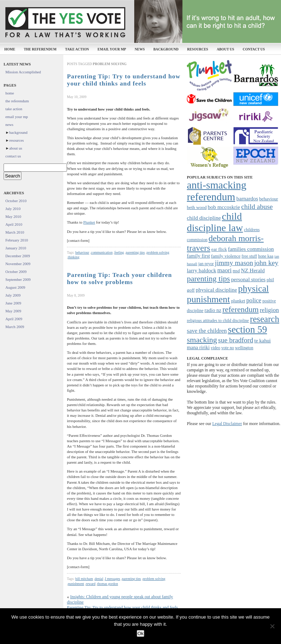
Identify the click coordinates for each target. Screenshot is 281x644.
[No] (272, 626)
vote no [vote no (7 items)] (227, 348)
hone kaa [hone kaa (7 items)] (266, 256)
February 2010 (17, 240)
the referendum (40, 49)
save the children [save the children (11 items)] (207, 331)
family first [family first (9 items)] (198, 256)
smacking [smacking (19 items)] (202, 340)
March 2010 (15, 232)
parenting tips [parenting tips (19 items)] (208, 279)
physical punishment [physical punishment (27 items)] (228, 294)
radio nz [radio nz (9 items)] (213, 310)
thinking (73, 257)
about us (225, 49)
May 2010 (13, 216)
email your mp (112, 49)
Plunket (89, 222)
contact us (254, 49)
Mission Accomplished (23, 72)
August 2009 (15, 287)
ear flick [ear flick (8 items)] (219, 249)
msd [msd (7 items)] (236, 271)
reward (91, 584)
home (10, 49)
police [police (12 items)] (254, 300)
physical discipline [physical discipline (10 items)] (216, 290)
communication (102, 252)
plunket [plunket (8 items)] (238, 301)
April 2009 (14, 319)
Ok (140, 633)
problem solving (158, 252)
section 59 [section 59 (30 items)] (247, 330)
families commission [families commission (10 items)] (251, 249)
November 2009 (18, 264)
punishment (76, 584)
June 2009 (13, 303)
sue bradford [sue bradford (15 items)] (236, 340)
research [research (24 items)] (265, 319)
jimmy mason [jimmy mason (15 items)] (234, 263)
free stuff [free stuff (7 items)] (249, 256)
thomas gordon (108, 584)
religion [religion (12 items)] (270, 310)
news (140, 49)
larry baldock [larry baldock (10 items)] (202, 270)
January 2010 (16, 248)
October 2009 (16, 272)
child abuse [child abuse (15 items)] (257, 207)
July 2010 (13, 209)
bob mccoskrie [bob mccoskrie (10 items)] (224, 207)
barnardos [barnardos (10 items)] (247, 198)
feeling (119, 252)
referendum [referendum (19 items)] (240, 309)
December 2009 (18, 256)
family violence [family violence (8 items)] (226, 256)
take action (77, 49)
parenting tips (135, 252)
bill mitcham (84, 579)
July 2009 (13, 295)
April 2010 (14, 224)
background (166, 49)
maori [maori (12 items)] (224, 270)
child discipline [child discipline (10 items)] (204, 218)
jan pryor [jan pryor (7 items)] (206, 264)
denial (99, 579)
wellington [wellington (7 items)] (244, 348)
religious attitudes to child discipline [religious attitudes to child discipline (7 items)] (218, 321)
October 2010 (16, 201)
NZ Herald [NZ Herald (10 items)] (253, 270)
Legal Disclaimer (227, 424)
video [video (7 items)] (215, 348)
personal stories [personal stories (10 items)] (248, 279)
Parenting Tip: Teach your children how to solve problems (119, 279)
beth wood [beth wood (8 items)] (197, 207)
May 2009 (13, 311)
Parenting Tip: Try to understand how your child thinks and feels (124, 80)
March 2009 (15, 327)
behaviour (82, 252)
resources (198, 49)
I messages (112, 579)
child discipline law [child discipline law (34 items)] (215, 222)
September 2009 (18, 279)
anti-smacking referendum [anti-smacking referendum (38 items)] (217, 191)
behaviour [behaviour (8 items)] (269, 199)
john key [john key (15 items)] (266, 263)
